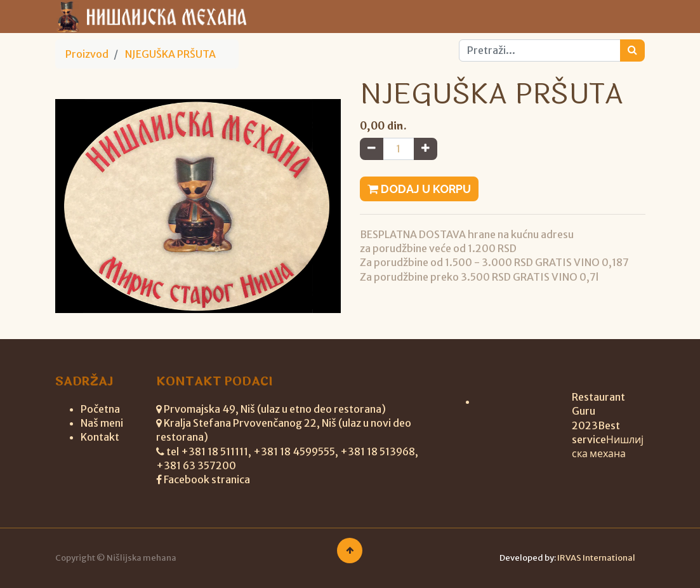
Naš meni (102, 423)
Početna (100, 409)
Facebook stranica (207, 479)
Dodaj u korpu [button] (419, 189)
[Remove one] (372, 149)
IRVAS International (596, 558)
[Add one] (426, 149)
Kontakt (100, 437)
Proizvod (87, 54)
